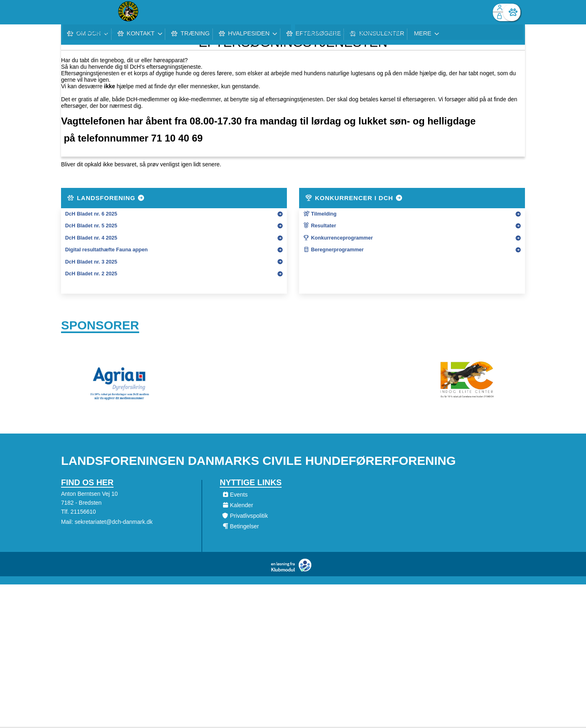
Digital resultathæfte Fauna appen (106, 250)
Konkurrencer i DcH (354, 198)
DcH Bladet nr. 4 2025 (91, 238)
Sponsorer (100, 326)
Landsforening (106, 198)
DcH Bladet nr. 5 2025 (91, 226)
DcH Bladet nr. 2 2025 (91, 274)
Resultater (320, 226)
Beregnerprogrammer (333, 250)
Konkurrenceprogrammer (338, 238)
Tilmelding (320, 214)
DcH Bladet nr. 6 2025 (91, 214)
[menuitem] (73, 12)
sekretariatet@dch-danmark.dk (114, 524)
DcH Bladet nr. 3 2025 (91, 262)
